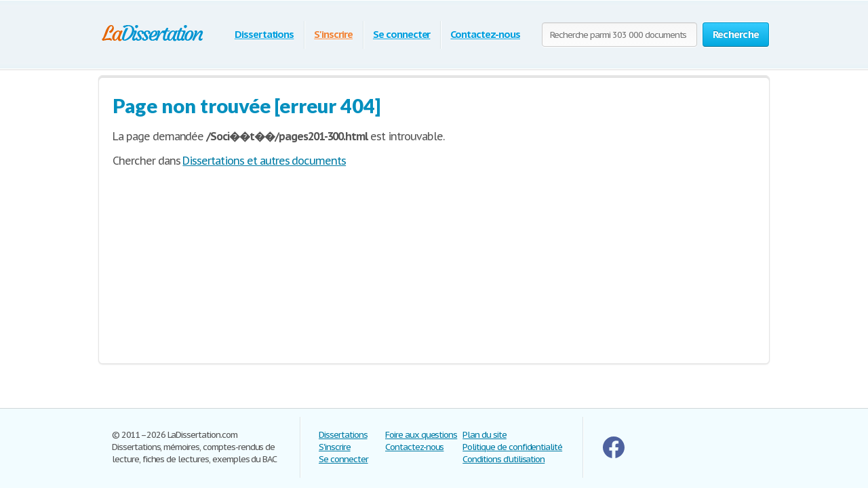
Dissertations (264, 34)
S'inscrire (333, 34)
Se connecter (402, 34)
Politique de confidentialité (512, 447)
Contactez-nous (485, 34)
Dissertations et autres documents (264, 161)
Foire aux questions (421, 435)
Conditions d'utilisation (504, 459)
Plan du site (485, 435)
